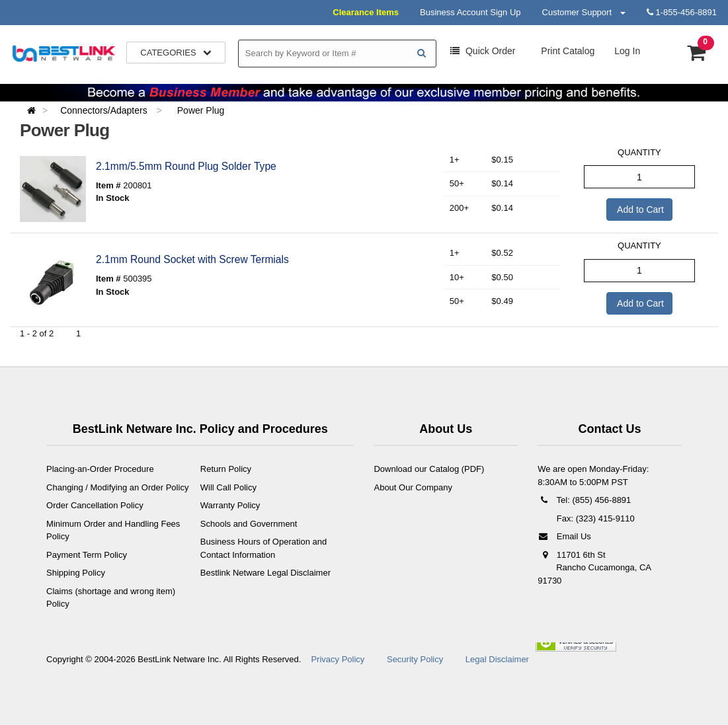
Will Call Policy (228, 487)
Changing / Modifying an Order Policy (117, 487)
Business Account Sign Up (470, 12)
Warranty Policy (230, 505)
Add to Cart (639, 210)
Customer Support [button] (584, 12)
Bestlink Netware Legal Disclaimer (265, 573)
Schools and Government (249, 524)
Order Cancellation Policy (95, 505)
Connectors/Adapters (105, 110)
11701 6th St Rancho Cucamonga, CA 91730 (594, 568)
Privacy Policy (338, 659)
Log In (627, 51)
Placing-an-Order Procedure (100, 469)
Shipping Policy (76, 573)
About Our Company (413, 487)
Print (566, 51)
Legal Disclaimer (497, 659)
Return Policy (226, 469)
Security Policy (415, 659)
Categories (176, 53)
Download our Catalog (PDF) (429, 469)
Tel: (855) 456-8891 (584, 500)
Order (483, 51)
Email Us (564, 536)
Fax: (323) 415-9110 (594, 518)
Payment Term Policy (87, 555)
